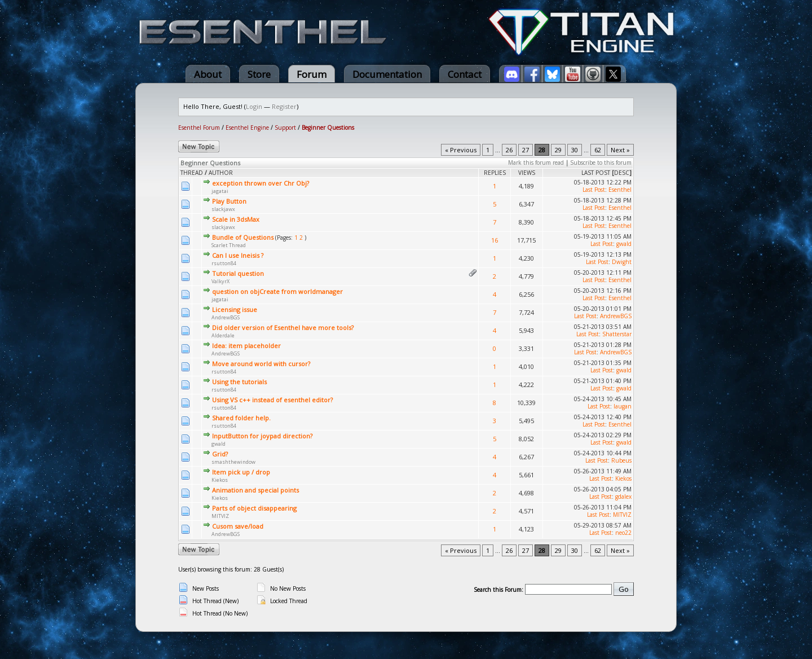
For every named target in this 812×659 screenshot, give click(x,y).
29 (558, 150)
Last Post (596, 173)
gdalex (623, 497)
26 (509, 150)
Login (254, 106)
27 (526, 150)
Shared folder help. (241, 418)
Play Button (229, 201)
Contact (465, 74)
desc (622, 173)
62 (598, 150)
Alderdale (223, 335)
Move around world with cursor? (261, 364)
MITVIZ (220, 516)
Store (259, 74)
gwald (624, 244)
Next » (620, 150)
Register (284, 106)
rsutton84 (224, 263)
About (208, 74)
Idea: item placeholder (246, 346)
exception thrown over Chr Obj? (261, 183)
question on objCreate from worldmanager (277, 291)
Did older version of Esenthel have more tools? (283, 328)
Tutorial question (238, 273)
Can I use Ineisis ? (238, 255)
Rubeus (621, 460)
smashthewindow (233, 462)
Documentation (387, 74)
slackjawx (223, 209)
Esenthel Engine (247, 128)
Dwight (622, 262)
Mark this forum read (536, 162)
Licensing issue (235, 309)
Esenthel (620, 190)
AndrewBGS (226, 317)
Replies (495, 173)
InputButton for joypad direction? (262, 436)
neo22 (623, 533)
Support (285, 128)
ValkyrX (220, 281)
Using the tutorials (239, 382)
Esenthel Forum (199, 128)
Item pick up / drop (241, 472)
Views (527, 173)
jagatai (220, 191)
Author (221, 173)
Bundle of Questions (243, 237)
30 (575, 150)
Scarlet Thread (229, 245)
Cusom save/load (238, 526)
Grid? (220, 454)
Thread (192, 173)
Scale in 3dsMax (236, 219)
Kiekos (220, 480)
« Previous (461, 150)
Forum (312, 74)
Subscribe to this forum (601, 162)
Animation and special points (255, 490)
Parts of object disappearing (254, 508)
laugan (623, 406)
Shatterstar (617, 334)
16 (495, 240)
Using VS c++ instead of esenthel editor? (272, 400)
